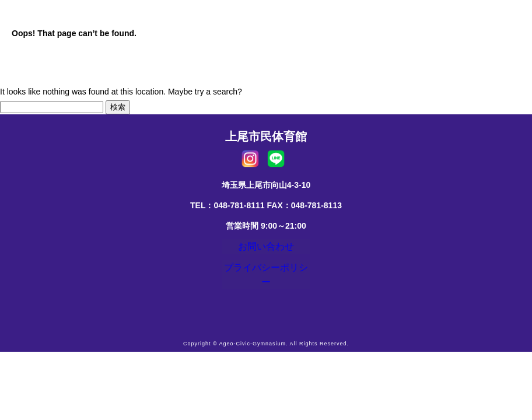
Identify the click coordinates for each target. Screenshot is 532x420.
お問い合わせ (266, 249)
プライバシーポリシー (266, 276)
